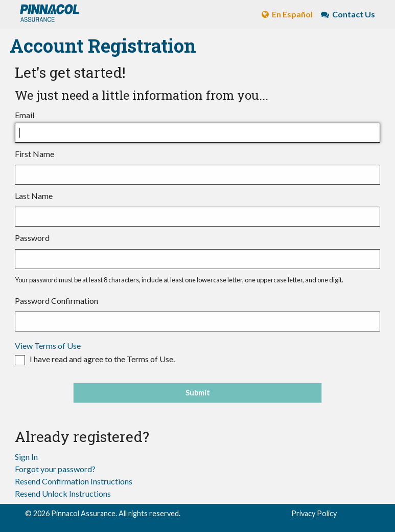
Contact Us (344, 14)
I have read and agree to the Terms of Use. (102, 359)
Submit (198, 393)
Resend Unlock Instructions (63, 493)
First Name (197, 167)
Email (197, 126)
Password (197, 251)
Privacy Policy (314, 513)
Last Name (197, 209)
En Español (283, 14)
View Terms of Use (48, 346)
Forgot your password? (55, 469)
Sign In (26, 457)
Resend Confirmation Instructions (74, 481)
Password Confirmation (197, 314)
